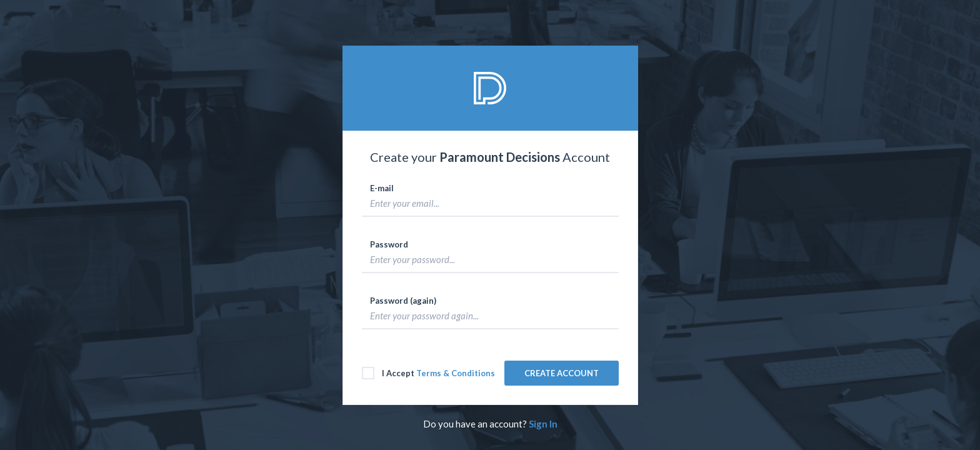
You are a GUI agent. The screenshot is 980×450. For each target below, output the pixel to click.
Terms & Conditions (456, 373)
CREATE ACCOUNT (562, 373)
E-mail (382, 188)
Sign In (542, 424)
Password (389, 244)
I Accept (428, 373)
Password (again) (403, 301)
